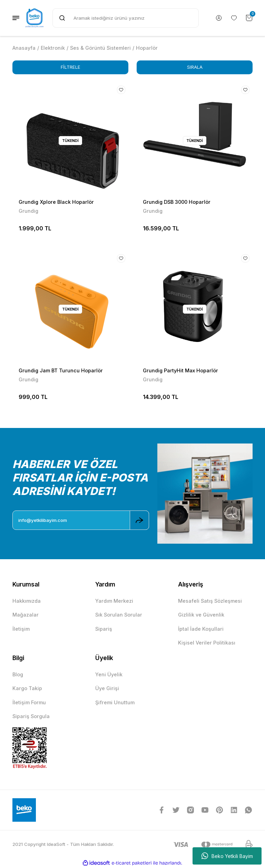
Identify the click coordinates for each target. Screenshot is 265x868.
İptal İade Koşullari (201, 629)
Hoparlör (147, 48)
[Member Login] (219, 18)
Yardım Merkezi (114, 601)
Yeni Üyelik (109, 674)
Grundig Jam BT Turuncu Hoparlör (61, 370)
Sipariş (104, 629)
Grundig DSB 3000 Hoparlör (177, 202)
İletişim (21, 629)
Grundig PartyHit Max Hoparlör (180, 370)
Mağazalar (26, 615)
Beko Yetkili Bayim (227, 856)
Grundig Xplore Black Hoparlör (56, 202)
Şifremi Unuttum (115, 702)
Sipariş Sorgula (31, 716)
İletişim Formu (29, 702)
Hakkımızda (27, 601)
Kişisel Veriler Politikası (207, 643)
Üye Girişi (107, 688)
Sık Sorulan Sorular (119, 615)
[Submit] (139, 520)
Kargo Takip (27, 688)
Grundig (28, 211)
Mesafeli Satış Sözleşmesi (210, 601)
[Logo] (35, 18)
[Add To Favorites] (121, 90)
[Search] (126, 18)
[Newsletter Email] (81, 520)
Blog (18, 674)
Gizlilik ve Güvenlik (201, 615)
